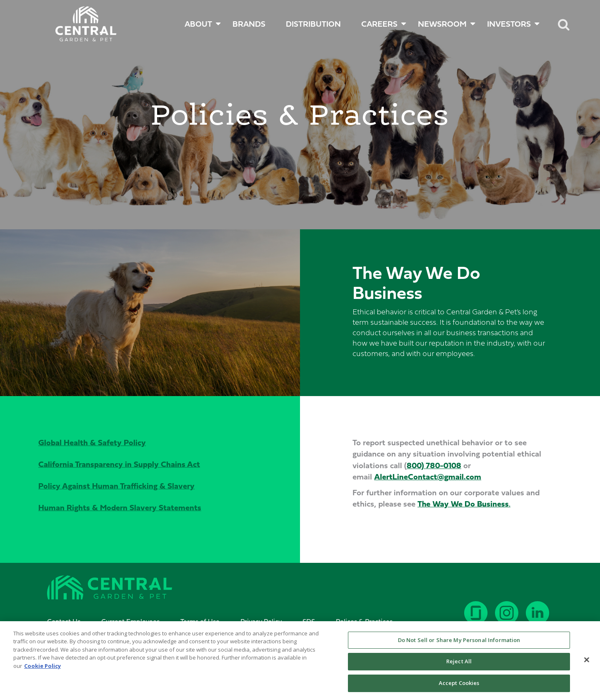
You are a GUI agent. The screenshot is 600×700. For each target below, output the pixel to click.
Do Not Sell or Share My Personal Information (459, 645)
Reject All (459, 667)
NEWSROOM (442, 24)
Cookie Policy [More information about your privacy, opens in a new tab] (42, 671)
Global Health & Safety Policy (92, 442)
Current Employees (130, 621)
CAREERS (379, 24)
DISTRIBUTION (313, 24)
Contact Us (64, 621)
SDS (309, 621)
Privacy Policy (261, 621)
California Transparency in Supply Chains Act (119, 464)
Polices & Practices (364, 621)
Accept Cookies (459, 688)
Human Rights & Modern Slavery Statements (120, 507)
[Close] (587, 665)
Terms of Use (200, 621)
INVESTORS (509, 24)
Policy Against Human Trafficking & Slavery (116, 486)
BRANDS (249, 24)
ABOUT (198, 24)
